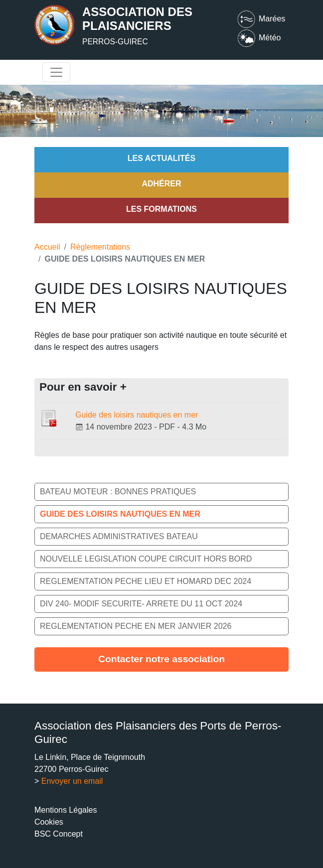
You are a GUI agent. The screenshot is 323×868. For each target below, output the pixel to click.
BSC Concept (59, 834)
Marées (261, 19)
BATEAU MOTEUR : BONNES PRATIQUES (118, 492)
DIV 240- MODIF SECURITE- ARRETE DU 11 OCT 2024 (141, 604)
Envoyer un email (72, 781)
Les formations (161, 209)
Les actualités (161, 158)
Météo (258, 38)
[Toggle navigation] (56, 72)
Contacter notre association (161, 659)
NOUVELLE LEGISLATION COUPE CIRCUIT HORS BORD (146, 559)
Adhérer (161, 184)
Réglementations (100, 247)
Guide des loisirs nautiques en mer (137, 415)
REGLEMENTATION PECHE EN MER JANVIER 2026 (136, 626)
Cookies (49, 822)
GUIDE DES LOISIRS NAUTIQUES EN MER (120, 514)
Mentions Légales (66, 810)
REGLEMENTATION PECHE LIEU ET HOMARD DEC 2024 (146, 581)
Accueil (47, 247)
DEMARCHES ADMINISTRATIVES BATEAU (119, 536)
